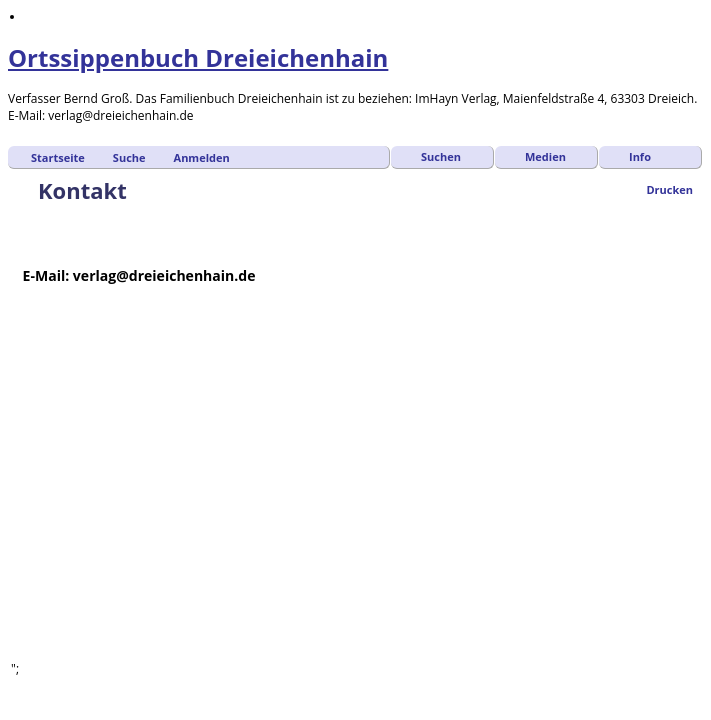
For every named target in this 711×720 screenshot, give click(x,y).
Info (640, 156)
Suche (129, 157)
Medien (545, 156)
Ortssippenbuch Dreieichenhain (198, 57)
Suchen (441, 156)
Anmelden (202, 157)
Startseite (58, 157)
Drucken (669, 189)
